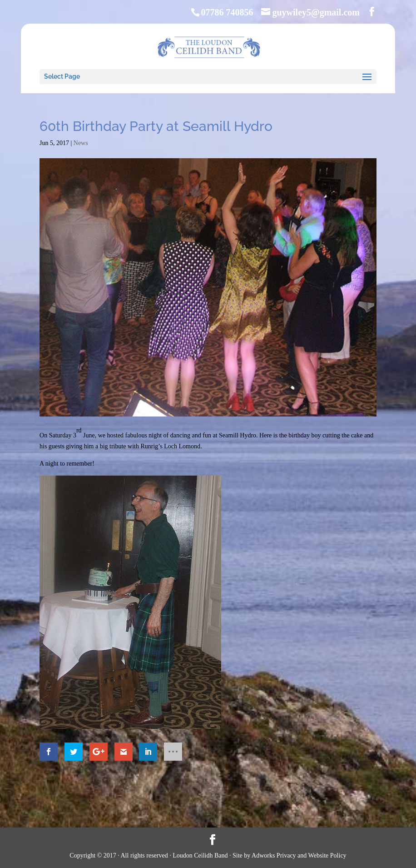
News (81, 143)
